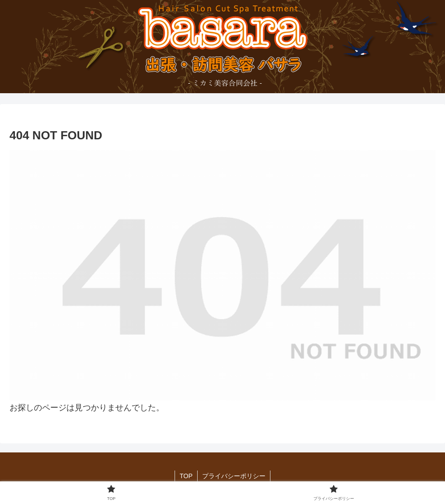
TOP (186, 476)
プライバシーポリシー (234, 476)
